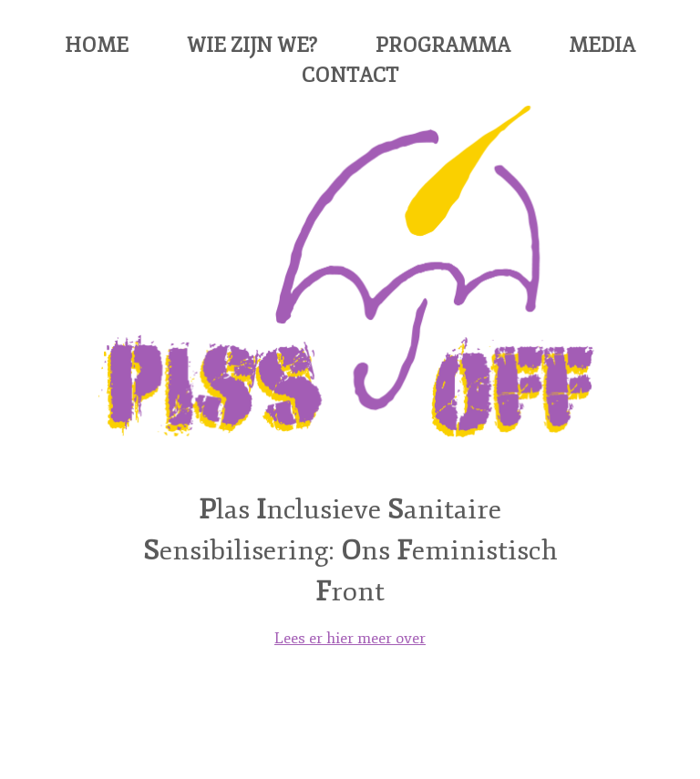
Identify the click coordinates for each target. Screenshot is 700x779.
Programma (443, 46)
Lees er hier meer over (350, 638)
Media (602, 46)
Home (97, 46)
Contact (350, 76)
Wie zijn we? (252, 46)
